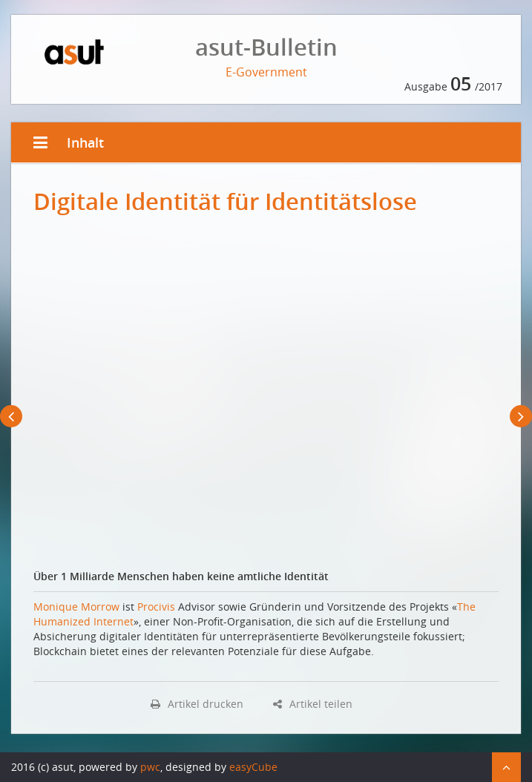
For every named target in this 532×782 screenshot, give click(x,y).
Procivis (156, 607)
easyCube (253, 767)
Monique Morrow (76, 607)
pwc (150, 767)
